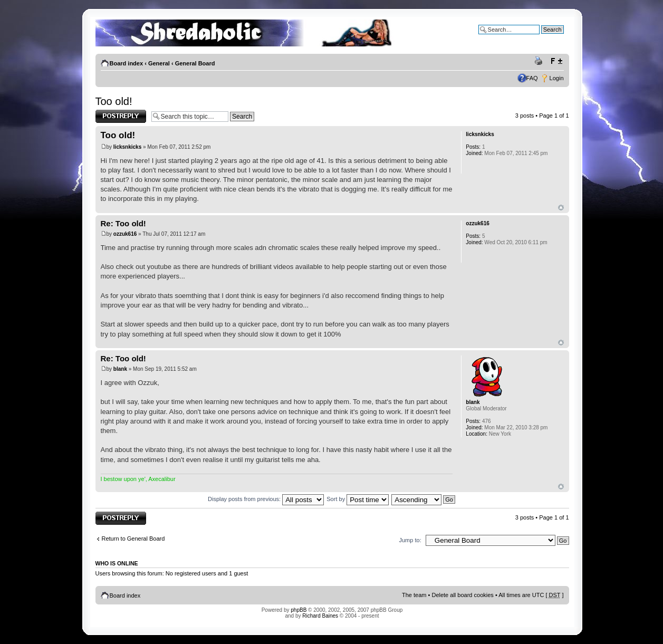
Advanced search (541, 37)
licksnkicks (127, 147)
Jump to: (410, 540)
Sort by (358, 499)
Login (557, 78)
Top (561, 208)
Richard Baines (320, 616)
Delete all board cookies (462, 595)
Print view (540, 61)
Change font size (556, 61)
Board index (127, 63)
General (159, 63)
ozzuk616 (125, 234)
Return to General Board (133, 539)
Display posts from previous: (266, 499)
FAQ (532, 78)
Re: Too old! (123, 223)
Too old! (114, 101)
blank (120, 369)
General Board (195, 63)
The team (414, 595)
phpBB (299, 610)
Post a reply (121, 116)
